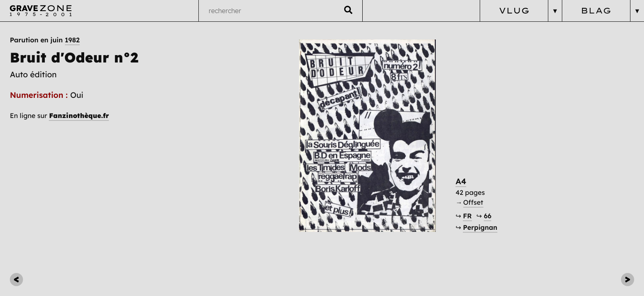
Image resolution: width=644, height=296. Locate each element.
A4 (461, 181)
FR (467, 216)
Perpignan (480, 228)
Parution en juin (45, 40)
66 (488, 216)
